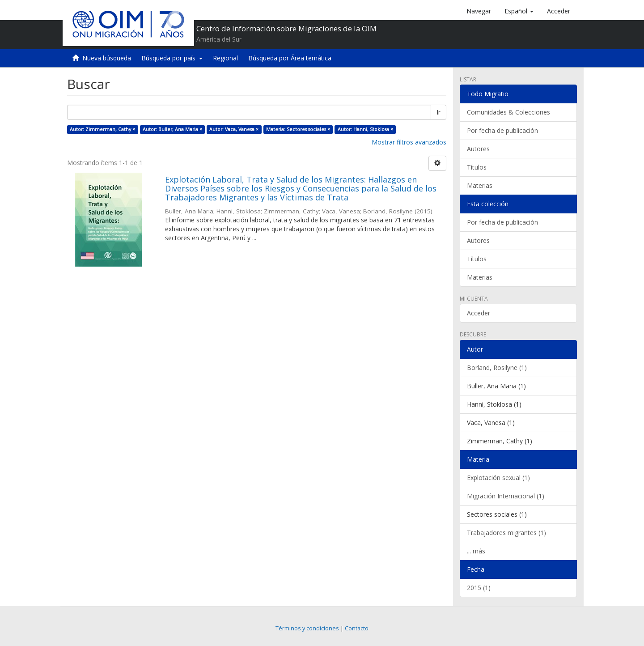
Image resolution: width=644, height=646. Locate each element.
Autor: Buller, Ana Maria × (172, 129)
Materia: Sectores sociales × (298, 129)
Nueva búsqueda (107, 58)
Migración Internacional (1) (506, 496)
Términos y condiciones (307, 628)
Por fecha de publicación (502, 130)
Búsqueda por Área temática (290, 58)
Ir (439, 112)
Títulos (477, 167)
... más (476, 551)
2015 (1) (479, 588)
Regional (225, 58)
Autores (478, 149)
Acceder (479, 313)
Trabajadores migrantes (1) (506, 533)
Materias (480, 185)
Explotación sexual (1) (498, 478)
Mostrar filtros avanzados (409, 142)
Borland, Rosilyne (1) (497, 368)
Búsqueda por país (172, 58)
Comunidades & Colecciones (508, 112)
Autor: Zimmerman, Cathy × (102, 129)
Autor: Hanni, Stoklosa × (365, 129)
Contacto (357, 628)
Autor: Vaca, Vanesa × (234, 129)
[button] (519, 11)
